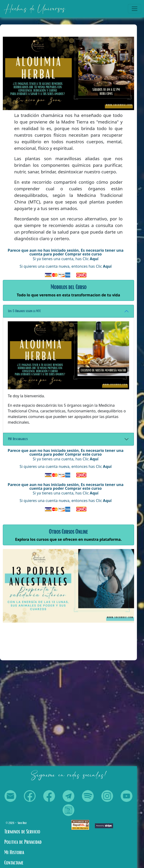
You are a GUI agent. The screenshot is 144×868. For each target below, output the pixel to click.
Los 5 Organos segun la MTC (24, 311)
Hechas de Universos (34, 9)
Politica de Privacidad (23, 842)
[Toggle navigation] (135, 9)
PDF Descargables (18, 439)
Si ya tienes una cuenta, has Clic (66, 259)
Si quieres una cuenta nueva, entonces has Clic (66, 266)
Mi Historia (14, 852)
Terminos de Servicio (22, 832)
